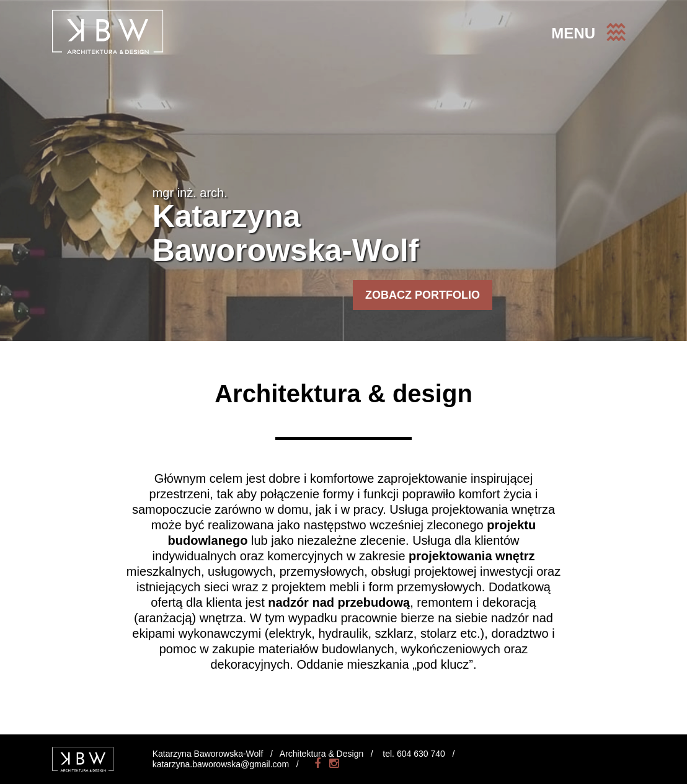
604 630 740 (421, 754)
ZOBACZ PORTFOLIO (423, 295)
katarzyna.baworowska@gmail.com (221, 764)
